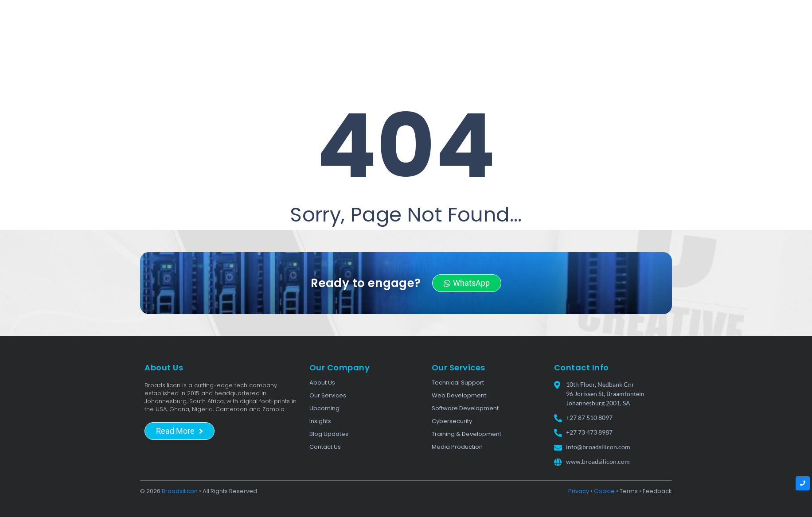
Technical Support (458, 383)
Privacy (579, 491)
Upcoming (324, 408)
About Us (322, 383)
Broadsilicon (180, 491)
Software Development (465, 408)
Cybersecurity (452, 421)
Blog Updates (329, 434)
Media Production (457, 447)
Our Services (328, 395)
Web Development (459, 395)
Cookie (604, 491)
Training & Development (467, 434)
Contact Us (325, 447)
